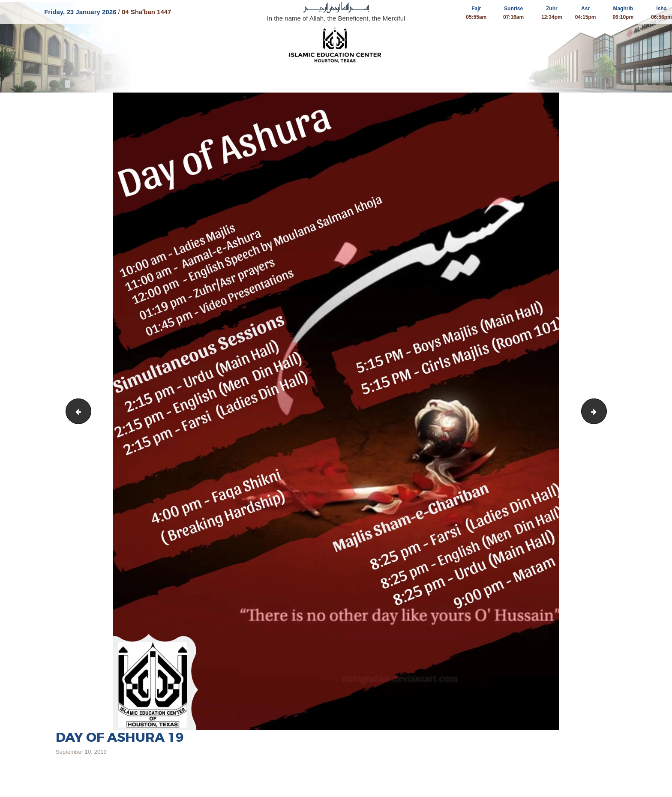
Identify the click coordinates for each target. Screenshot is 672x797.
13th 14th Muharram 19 (603, 411)
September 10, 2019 (81, 752)
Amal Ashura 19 (76, 411)
